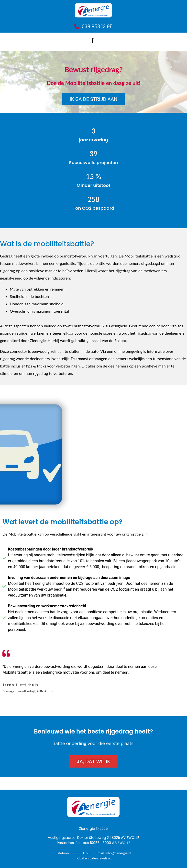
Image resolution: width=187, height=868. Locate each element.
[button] (94, 41)
